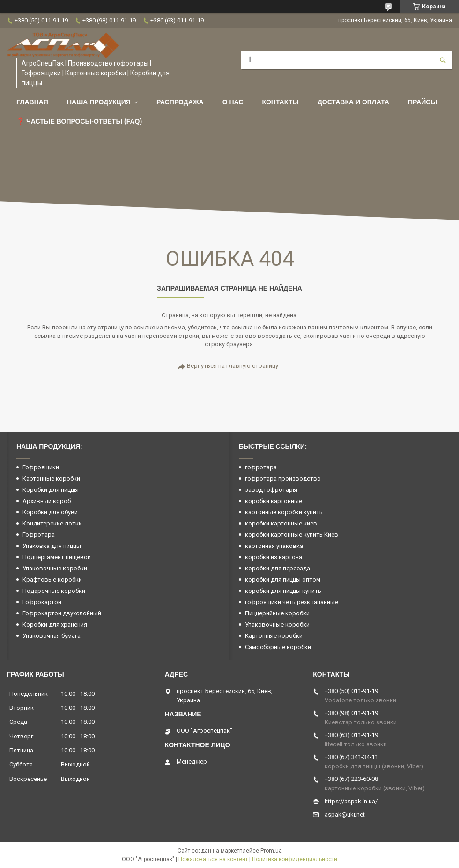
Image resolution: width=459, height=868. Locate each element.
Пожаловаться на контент (213, 859)
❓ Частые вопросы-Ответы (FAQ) (79, 121)
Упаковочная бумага (52, 636)
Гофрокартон (42, 602)
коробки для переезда (278, 568)
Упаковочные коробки (55, 568)
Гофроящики (41, 467)
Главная (32, 102)
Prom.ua (271, 851)
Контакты (280, 102)
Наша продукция (99, 102)
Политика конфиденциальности (295, 859)
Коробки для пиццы (51, 490)
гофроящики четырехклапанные (292, 602)
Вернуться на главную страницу (233, 366)
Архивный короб (47, 501)
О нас (233, 102)
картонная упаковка (274, 546)
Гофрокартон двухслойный (62, 613)
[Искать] (443, 60)
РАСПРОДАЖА (180, 102)
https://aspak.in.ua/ (351, 801)
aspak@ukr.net (345, 814)
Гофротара (39, 535)
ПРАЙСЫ (422, 102)
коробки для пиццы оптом (283, 580)
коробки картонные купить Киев (292, 535)
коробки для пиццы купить (283, 591)
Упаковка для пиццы (52, 546)
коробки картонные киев (281, 523)
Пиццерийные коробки (277, 613)
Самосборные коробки (278, 647)
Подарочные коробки (54, 591)
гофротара (261, 467)
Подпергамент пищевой (57, 557)
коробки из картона (274, 557)
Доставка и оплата (353, 102)
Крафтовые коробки (52, 580)
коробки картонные (274, 501)
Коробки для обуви (50, 512)
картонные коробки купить (284, 512)
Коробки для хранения (55, 624)
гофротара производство (283, 478)
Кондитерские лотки (52, 523)
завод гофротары (271, 490)
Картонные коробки (51, 478)
